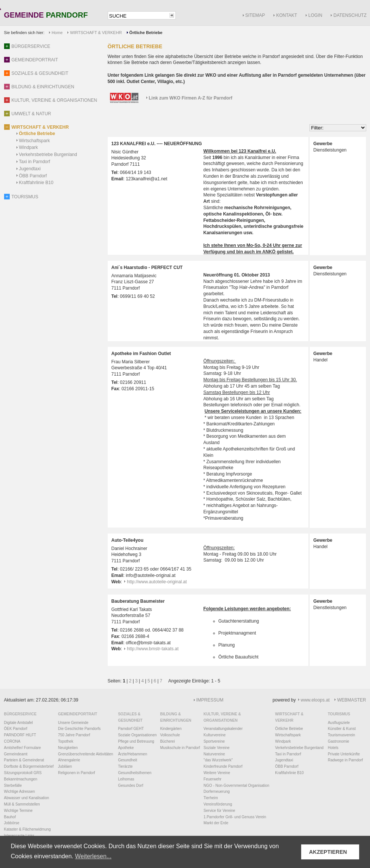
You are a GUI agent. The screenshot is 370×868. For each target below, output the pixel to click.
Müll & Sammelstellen (22, 804)
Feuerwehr (212, 779)
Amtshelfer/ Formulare (23, 748)
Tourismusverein (341, 735)
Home (57, 33)
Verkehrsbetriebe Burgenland (48, 155)
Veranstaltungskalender (223, 729)
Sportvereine (214, 741)
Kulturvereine (215, 735)
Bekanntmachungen (21, 779)
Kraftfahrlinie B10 (36, 183)
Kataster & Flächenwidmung (27, 829)
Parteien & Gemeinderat (24, 760)
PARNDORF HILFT (20, 735)
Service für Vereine (219, 811)
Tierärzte (125, 766)
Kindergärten (171, 729)
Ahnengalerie (69, 760)
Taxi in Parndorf (35, 162)
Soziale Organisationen (137, 735)
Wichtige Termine (19, 811)
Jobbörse (12, 823)
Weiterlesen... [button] (93, 856)
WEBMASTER (351, 700)
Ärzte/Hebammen (132, 754)
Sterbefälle (13, 786)
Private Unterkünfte (344, 754)
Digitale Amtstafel (19, 723)
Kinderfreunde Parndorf (223, 766)
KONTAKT (287, 15)
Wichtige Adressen (20, 791)
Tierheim (211, 798)
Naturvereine (214, 754)
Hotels (333, 748)
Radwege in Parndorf (345, 760)
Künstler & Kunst (342, 729)
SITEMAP (255, 15)
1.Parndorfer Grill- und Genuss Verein (235, 817)
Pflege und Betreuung (136, 741)
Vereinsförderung (218, 804)
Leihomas (126, 779)
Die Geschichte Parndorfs (79, 729)
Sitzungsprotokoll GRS (23, 773)
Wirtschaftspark (35, 141)
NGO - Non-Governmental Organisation (236, 786)
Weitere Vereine (217, 773)
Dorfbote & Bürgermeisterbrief (29, 766)
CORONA (12, 741)
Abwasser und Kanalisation (27, 798)
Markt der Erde (216, 823)
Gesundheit (127, 760)
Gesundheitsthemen (135, 773)
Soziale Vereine (217, 748)
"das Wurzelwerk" (218, 760)
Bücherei (167, 741)
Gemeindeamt (16, 754)
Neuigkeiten (68, 748)
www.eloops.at (315, 700)
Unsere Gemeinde (73, 723)
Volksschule (170, 735)
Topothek (66, 741)
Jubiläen (65, 766)
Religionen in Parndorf (77, 773)
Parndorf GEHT (131, 729)
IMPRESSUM (210, 700)
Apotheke (126, 748)
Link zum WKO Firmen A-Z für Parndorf (191, 98)
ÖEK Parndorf (16, 729)
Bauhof (10, 817)
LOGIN (315, 15)
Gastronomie (338, 741)
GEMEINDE (46, 16)
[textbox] (138, 16)
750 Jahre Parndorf (74, 735)
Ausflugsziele (339, 723)
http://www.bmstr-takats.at (153, 649)
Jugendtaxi (30, 169)
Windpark (29, 147)
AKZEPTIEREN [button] (328, 852)
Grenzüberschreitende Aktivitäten (85, 754)
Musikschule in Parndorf (180, 748)
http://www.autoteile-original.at (157, 582)
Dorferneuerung (217, 791)
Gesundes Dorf (130, 786)
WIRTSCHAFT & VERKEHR (96, 33)
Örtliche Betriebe (37, 134)
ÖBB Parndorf (33, 176)
